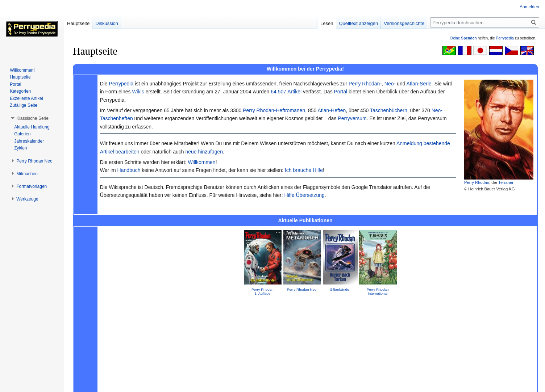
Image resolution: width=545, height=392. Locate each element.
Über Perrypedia (115, 383)
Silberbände (340, 289)
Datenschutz (83, 383)
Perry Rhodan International (378, 291)
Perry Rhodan (477, 182)
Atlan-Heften (332, 110)
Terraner (506, 182)
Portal (341, 92)
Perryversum (352, 118)
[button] (32, 118)
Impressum (305, 311)
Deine (464, 38)
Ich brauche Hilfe (304, 170)
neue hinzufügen (204, 152)
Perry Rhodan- (365, 84)
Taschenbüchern (389, 110)
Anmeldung (409, 143)
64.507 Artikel (286, 92)
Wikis (138, 92)
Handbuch (129, 170)
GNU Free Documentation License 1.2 (185, 371)
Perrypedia (505, 38)
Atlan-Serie (419, 84)
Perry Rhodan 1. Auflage (263, 291)
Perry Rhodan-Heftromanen (274, 110)
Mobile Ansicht (175, 383)
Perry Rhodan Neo (302, 289)
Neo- (390, 84)
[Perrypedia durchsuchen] (485, 22)
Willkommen (201, 162)
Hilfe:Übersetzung (305, 195)
